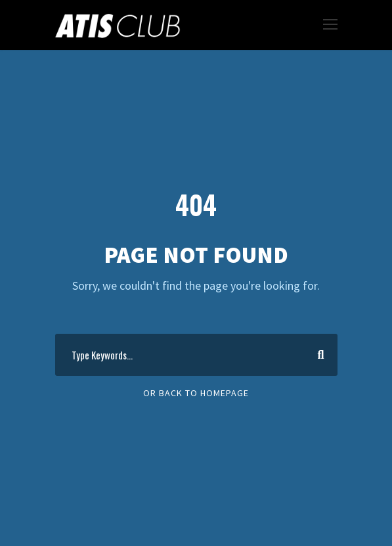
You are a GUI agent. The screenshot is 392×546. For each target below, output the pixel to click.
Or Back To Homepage (196, 393)
